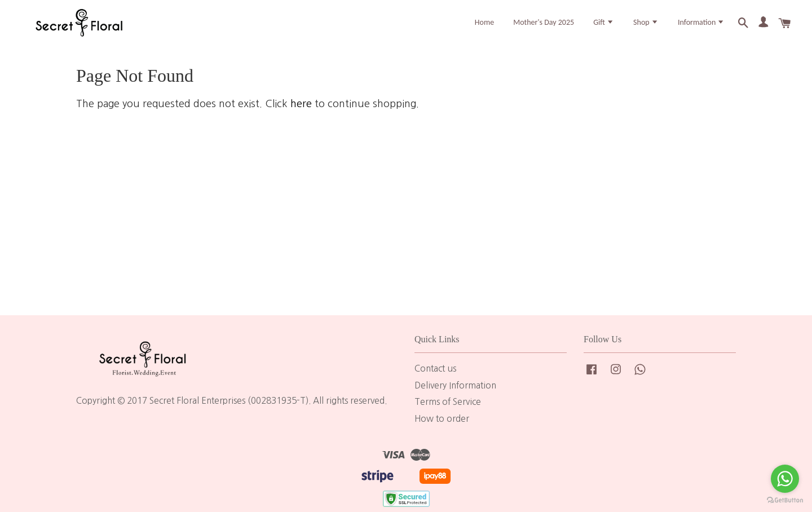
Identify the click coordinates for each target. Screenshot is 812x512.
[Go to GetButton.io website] (785, 500)
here (301, 116)
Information (701, 27)
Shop (646, 27)
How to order (442, 431)
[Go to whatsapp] (785, 479)
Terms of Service (448, 414)
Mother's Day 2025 (544, 27)
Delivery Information (455, 397)
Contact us (435, 380)
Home (484, 27)
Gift (604, 27)
